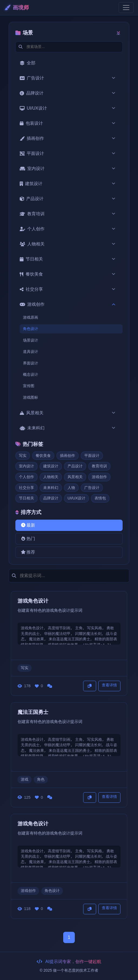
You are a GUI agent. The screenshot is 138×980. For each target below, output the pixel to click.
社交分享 (68, 289)
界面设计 (31, 363)
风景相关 (68, 413)
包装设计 (68, 123)
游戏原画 (31, 317)
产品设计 (68, 199)
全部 (28, 63)
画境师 (17, 8)
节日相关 (68, 259)
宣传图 (29, 386)
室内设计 (68, 169)
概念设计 (31, 374)
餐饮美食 (68, 274)
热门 (28, 539)
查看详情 (109, 685)
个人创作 (68, 229)
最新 (28, 525)
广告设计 (68, 78)
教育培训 (68, 214)
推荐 (28, 552)
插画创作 (68, 138)
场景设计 (31, 340)
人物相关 (68, 244)
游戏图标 (31, 397)
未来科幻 (68, 428)
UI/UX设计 (68, 108)
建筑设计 (68, 184)
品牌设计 (68, 93)
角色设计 (31, 329)
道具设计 (31, 352)
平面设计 (68, 154)
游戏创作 (68, 304)
